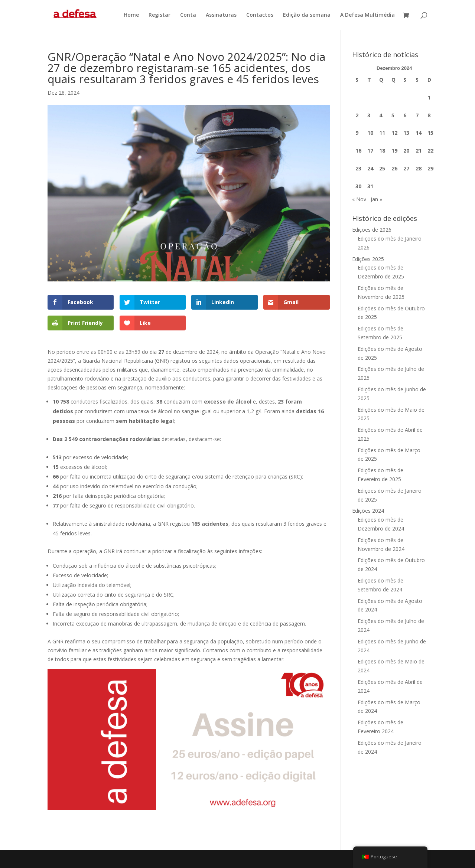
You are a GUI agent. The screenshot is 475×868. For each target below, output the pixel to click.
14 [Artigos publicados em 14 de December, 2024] (419, 133)
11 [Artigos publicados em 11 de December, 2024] (382, 133)
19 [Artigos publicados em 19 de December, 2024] (394, 151)
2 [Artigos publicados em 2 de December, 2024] (357, 115)
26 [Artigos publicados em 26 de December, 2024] (394, 168)
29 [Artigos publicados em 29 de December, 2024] (430, 168)
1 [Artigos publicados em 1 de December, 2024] (429, 97)
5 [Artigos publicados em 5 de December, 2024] (393, 115)
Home (131, 15)
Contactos (260, 15)
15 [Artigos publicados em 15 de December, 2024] (430, 133)
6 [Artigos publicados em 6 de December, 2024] (405, 115)
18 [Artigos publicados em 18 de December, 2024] (382, 151)
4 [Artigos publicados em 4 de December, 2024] (381, 115)
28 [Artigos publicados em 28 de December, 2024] (419, 168)
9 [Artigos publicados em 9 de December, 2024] (357, 133)
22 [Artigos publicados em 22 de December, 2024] (430, 151)
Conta (188, 15)
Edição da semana (307, 15)
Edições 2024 (368, 511)
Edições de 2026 (372, 230)
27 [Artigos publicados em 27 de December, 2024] (406, 168)
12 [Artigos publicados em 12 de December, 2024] (394, 133)
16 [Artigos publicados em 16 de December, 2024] (358, 151)
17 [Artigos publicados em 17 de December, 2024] (370, 151)
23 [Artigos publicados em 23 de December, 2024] (358, 168)
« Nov (359, 199)
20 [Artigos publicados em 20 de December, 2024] (406, 151)
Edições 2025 (368, 259)
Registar (160, 15)
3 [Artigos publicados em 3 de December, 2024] (369, 115)
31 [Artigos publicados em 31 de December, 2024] (370, 186)
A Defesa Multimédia (367, 15)
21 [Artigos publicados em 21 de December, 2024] (419, 151)
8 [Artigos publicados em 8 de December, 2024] (429, 115)
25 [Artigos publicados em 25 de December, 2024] (382, 168)
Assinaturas (221, 15)
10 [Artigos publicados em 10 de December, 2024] (370, 133)
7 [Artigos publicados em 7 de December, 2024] (417, 115)
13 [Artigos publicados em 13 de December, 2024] (406, 133)
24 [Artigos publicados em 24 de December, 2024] (370, 168)
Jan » (376, 199)
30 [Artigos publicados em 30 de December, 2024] (358, 186)
